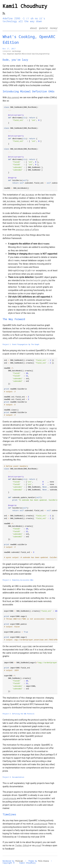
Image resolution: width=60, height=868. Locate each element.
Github (26, 845)
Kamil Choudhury (25, 6)
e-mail (38, 845)
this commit (13, 97)
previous (20, 230)
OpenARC (49, 76)
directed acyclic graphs (37, 280)
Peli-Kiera (43, 861)
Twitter (18, 845)
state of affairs (31, 230)
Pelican (19, 861)
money (53, 28)
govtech (43, 28)
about (33, 28)
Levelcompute (9, 798)
